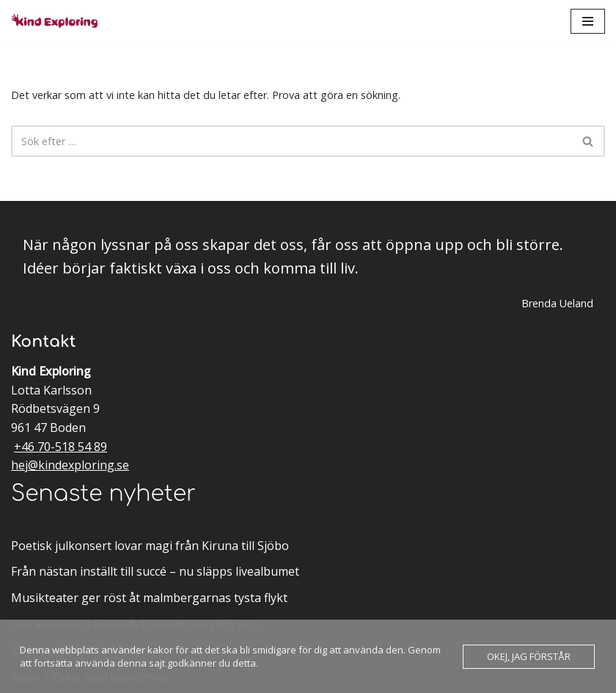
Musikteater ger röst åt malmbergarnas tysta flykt (149, 598)
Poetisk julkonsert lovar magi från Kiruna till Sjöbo (150, 546)
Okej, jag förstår (529, 656)
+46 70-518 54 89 (60, 447)
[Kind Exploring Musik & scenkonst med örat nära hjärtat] (59, 21)
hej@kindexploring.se (70, 465)
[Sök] (291, 141)
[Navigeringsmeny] (588, 21)
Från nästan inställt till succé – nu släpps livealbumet (155, 571)
